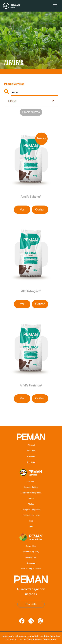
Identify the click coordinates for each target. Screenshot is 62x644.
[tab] (31, 101)
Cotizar (40, 210)
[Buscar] (34, 92)
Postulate (31, 604)
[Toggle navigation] (55, 6)
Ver (22, 210)
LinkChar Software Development (40, 640)
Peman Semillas (14, 84)
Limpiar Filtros (31, 112)
